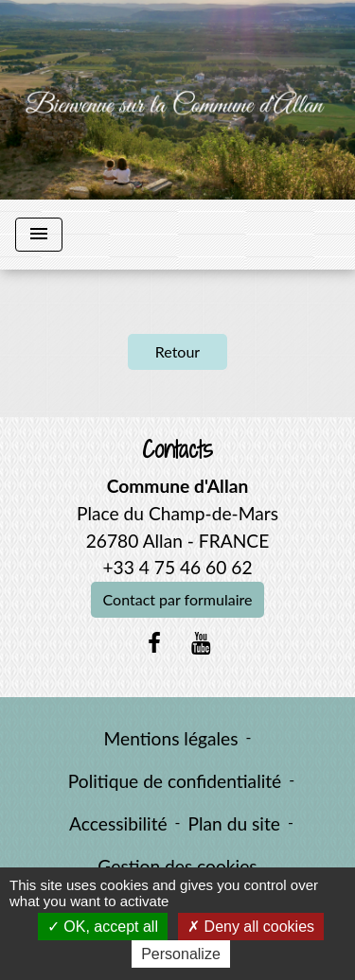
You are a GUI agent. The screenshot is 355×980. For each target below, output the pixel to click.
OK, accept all (103, 927)
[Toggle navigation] (39, 235)
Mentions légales (171, 738)
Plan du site (234, 823)
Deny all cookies (251, 927)
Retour (177, 351)
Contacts (177, 450)
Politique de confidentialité (175, 781)
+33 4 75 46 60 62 (177, 567)
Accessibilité (118, 823)
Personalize (181, 954)
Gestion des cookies (177, 866)
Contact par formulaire (178, 599)
